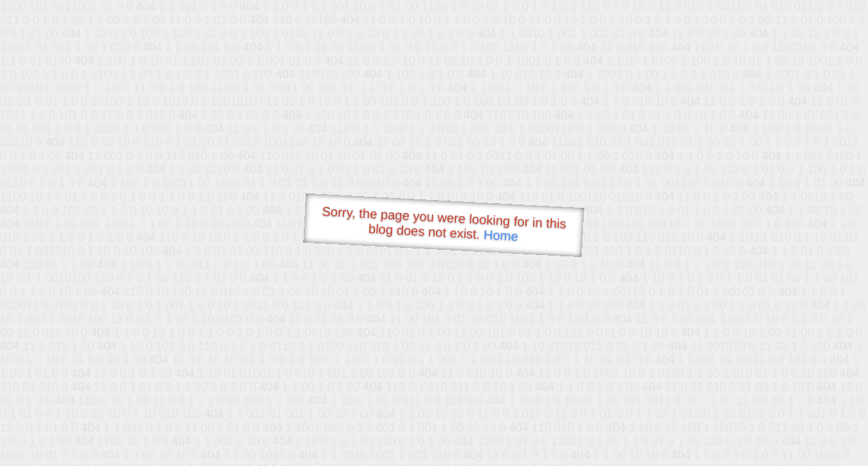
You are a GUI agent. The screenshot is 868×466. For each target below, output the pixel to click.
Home (501, 235)
